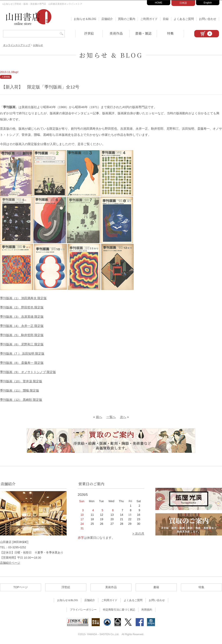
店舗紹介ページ (10, 563)
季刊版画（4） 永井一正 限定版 (22, 326)
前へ (99, 417)
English (208, 3)
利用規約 (147, 610)
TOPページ (21, 587)
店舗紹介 (107, 19)
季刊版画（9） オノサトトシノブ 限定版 (28, 372)
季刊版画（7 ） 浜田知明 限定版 (22, 354)
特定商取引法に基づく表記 (119, 610)
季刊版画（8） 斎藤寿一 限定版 (22, 363)
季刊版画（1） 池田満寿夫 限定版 (23, 298)
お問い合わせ (208, 19)
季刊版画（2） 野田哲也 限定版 (22, 307)
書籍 (156, 587)
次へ (123, 417)
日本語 (183, 3)
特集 (170, 33)
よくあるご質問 (184, 19)
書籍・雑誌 (143, 33)
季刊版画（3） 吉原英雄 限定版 (22, 317)
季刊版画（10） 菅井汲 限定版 (21, 381)
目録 (166, 19)
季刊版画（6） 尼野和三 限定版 (22, 344)
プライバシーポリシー (83, 610)
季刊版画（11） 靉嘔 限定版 (20, 390)
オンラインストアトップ (17, 45)
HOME (159, 3)
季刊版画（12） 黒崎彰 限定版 (21, 400)
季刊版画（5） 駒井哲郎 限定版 (22, 335)
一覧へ (111, 417)
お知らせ (38, 45)
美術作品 (116, 33)
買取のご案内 (127, 19)
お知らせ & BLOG (111, 55)
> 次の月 (138, 533)
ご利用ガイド (149, 19)
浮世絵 (89, 33)
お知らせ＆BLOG (85, 19)
